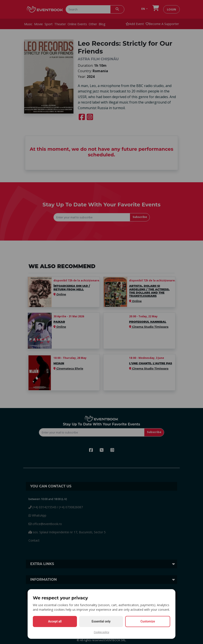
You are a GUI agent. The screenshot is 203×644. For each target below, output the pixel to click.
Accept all (55, 621)
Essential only (101, 621)
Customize (148, 621)
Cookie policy (101, 632)
